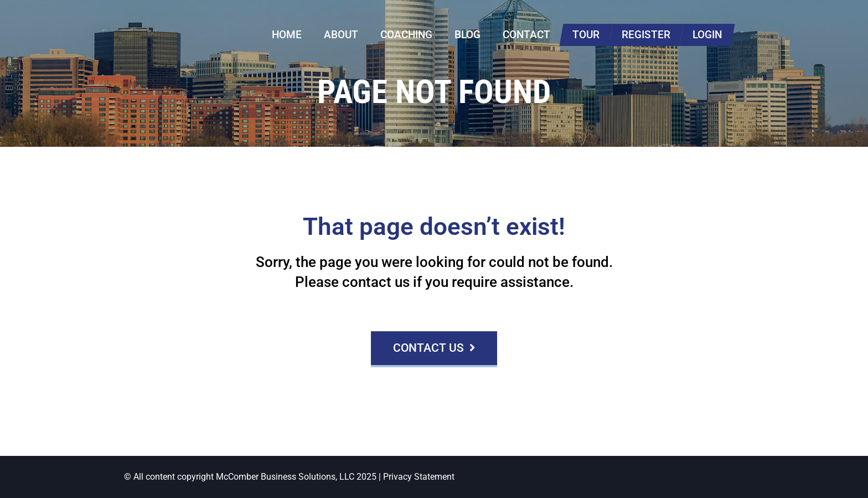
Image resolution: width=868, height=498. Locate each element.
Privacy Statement (419, 477)
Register (646, 35)
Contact (526, 35)
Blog (467, 35)
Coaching (406, 35)
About (341, 35)
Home (287, 35)
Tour (586, 35)
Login (707, 35)
